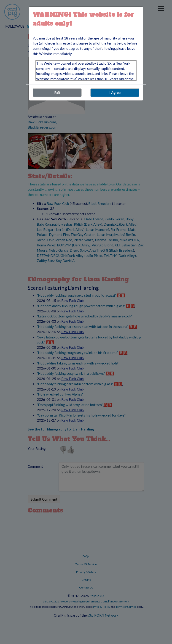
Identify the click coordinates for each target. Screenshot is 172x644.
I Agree (115, 92)
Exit (57, 92)
